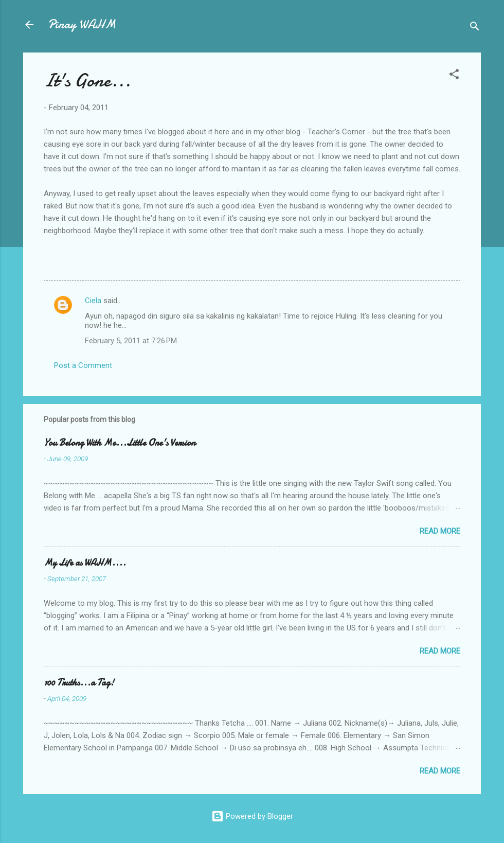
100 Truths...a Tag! (79, 683)
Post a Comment (83, 365)
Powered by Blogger (252, 816)
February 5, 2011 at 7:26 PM (131, 341)
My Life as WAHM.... (85, 563)
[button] (454, 76)
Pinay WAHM (82, 24)
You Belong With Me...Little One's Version (120, 443)
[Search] (475, 28)
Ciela (93, 301)
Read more (440, 531)
